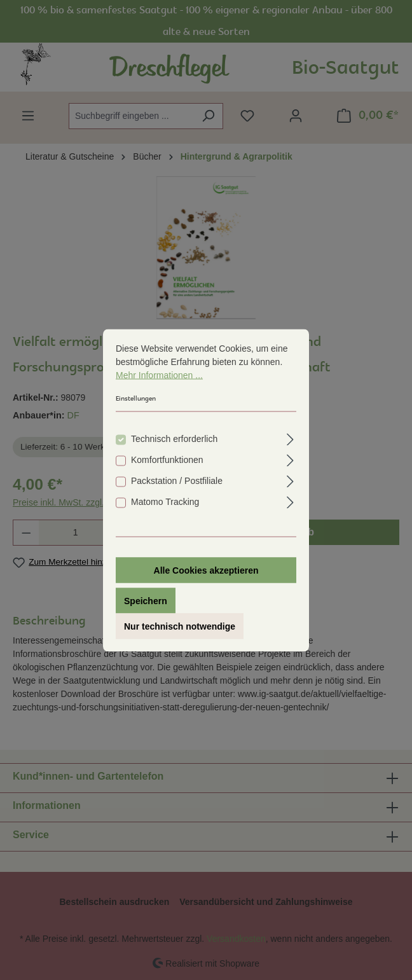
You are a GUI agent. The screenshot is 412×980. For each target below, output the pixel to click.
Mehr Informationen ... (159, 378)
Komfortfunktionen (167, 462)
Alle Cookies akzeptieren (206, 573)
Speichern (146, 604)
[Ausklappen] (290, 440)
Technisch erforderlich (174, 441)
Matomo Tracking (165, 504)
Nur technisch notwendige (180, 629)
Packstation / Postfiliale (177, 483)
